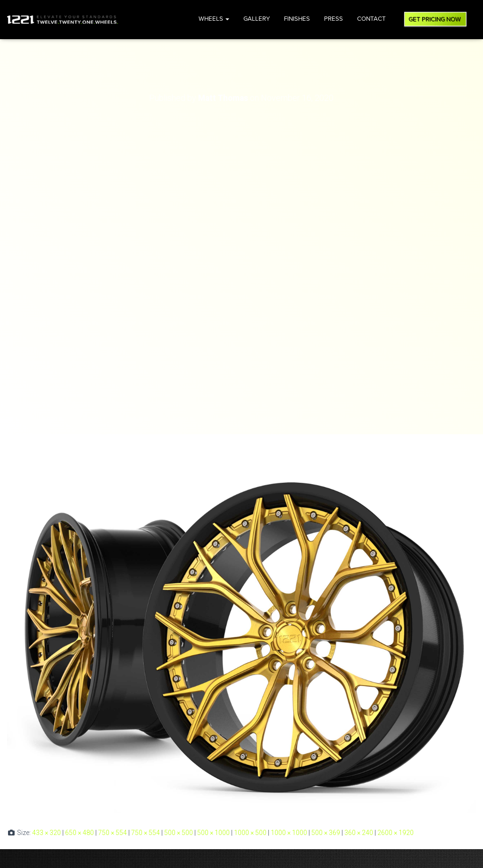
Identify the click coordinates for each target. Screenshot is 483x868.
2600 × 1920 (396, 833)
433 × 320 (46, 833)
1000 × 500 (250, 833)
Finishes (297, 19)
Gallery (257, 19)
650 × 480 (79, 833)
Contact (371, 19)
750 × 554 (112, 833)
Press (333, 19)
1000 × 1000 (289, 833)
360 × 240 (359, 833)
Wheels (214, 19)
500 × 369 (326, 833)
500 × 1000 (213, 833)
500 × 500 (179, 833)
